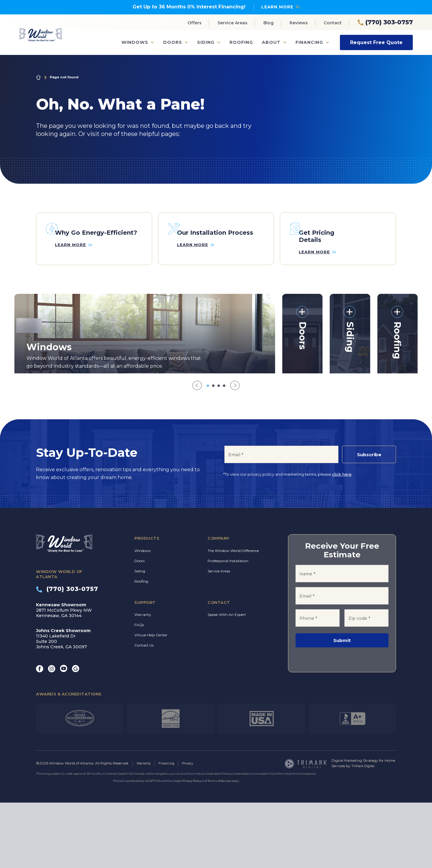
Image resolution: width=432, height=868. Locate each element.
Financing (309, 42)
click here (342, 538)
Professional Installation (228, 625)
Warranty (143, 679)
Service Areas (232, 23)
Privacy (192, 829)
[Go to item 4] (224, 450)
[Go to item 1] (208, 450)
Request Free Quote (376, 42)
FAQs (139, 689)
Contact (333, 23)
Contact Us (144, 709)
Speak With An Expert (227, 679)
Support (145, 666)
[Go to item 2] (213, 450)
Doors (173, 42)
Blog (268, 23)
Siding (206, 42)
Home (38, 77)
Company (219, 602)
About (271, 42)
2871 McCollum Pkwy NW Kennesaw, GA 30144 (64, 674)
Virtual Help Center (151, 699)
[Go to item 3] (219, 450)
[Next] (235, 450)
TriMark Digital (364, 832)
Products (147, 602)
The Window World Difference (233, 615)
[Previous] (197, 450)
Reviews (299, 23)
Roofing (241, 42)
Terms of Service (219, 846)
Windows (135, 42)
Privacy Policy (192, 846)
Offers (195, 23)
